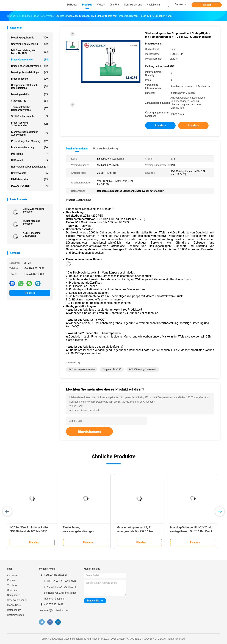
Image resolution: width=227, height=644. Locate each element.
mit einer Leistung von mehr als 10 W (30, 52)
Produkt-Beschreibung (106, 149)
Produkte (12, 580)
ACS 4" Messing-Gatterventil (32, 234)
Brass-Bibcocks (30, 79)
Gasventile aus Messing (30, 44)
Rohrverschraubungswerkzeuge (30, 167)
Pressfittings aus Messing (30, 141)
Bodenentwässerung (30, 147)
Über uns (12, 590)
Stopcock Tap (30, 101)
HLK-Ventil (30, 160)
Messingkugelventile (30, 38)
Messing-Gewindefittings (30, 72)
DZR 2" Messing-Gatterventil (143, 369)
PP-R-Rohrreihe (30, 179)
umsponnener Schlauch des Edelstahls (30, 87)
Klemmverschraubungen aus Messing (30, 133)
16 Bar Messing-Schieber (32, 222)
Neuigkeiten (14, 595)
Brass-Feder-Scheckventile (30, 66)
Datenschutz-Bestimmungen (15, 612)
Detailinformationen (77, 149)
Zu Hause (12, 575)
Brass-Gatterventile (30, 60)
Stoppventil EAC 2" (112, 369)
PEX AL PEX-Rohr (30, 186)
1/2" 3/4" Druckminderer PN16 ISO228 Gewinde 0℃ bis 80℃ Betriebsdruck (29, 531)
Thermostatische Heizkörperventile (30, 108)
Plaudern (207, 5)
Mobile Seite (14, 605)
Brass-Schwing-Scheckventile (30, 124)
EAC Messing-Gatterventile (82, 369)
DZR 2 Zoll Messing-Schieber (34, 210)
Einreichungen (89, 431)
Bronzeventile (30, 173)
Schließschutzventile (30, 116)
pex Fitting (30, 154)
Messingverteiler (30, 94)
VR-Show (12, 585)
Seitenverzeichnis (17, 600)
